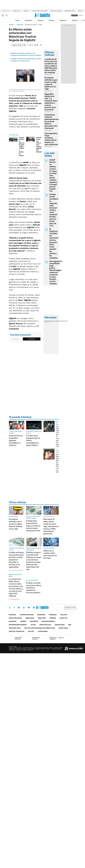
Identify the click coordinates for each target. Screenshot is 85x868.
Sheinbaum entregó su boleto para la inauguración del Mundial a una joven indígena (26, 54)
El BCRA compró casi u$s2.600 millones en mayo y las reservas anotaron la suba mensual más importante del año (34, 561)
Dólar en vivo (17, 11)
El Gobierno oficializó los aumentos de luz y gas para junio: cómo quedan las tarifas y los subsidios (54, 243)
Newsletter (81, 20)
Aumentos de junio (70, 11)
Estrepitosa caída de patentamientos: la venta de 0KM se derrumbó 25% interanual (52, 121)
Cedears (65, 321)
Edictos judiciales (17, 631)
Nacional (13, 621)
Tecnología (60, 625)
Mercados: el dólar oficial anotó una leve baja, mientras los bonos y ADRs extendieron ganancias (51, 526)
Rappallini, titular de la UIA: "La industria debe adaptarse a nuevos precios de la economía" (51, 102)
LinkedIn (24, 608)
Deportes (20, 25)
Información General (18, 625)
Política (52, 20)
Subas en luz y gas (56, 11)
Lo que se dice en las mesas (40, 11)
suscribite (75, 15)
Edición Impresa (48, 621)
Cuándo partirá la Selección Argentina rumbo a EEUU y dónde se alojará (22, 146)
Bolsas (52, 321)
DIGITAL (19, 638)
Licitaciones (43, 631)
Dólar (17, 20)
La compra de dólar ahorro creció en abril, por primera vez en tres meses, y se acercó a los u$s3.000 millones (16, 587)
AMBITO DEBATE (57, 638)
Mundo (23, 621)
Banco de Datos (15, 618)
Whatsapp (34, 608)
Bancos (80, 11)
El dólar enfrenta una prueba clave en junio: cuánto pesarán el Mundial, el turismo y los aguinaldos (16, 560)
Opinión (75, 20)
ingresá (81, 15)
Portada (12, 615)
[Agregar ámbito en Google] (18, 45)
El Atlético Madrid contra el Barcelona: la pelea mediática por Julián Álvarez (26, 60)
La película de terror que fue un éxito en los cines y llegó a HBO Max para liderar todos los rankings (51, 66)
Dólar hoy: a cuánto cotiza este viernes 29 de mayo (50, 554)
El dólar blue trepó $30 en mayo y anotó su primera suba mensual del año (33, 526)
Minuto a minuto (50, 516)
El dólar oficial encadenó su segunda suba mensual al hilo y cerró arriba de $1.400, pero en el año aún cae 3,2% (54, 210)
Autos (33, 625)
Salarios (26, 11)
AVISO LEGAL (63, 628)
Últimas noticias (27, 615)
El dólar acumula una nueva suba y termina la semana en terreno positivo (34, 588)
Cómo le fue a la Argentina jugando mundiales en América (16, 440)
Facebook (14, 608)
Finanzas (40, 20)
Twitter (10, 608)
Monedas (47, 321)
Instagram (19, 608)
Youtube (29, 608)
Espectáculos (45, 625)
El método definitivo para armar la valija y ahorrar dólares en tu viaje (51, 83)
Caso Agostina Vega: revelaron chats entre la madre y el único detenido (51, 139)
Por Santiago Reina (14, 599)
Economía (28, 20)
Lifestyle (63, 618)
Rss (70, 625)
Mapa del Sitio (15, 628)
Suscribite (32, 339)
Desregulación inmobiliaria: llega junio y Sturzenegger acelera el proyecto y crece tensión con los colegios (56, 272)
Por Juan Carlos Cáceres (16, 570)
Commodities (58, 321)
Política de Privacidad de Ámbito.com (40, 628)
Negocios (63, 20)
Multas (31, 631)
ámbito (11, 25)
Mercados (30, 618)
